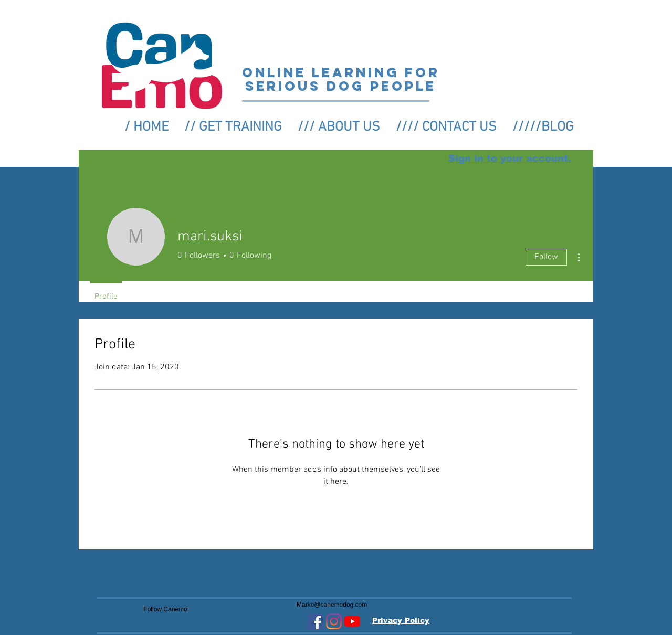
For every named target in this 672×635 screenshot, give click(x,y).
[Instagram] (334, 621)
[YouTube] (352, 621)
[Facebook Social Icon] (316, 621)
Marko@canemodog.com (332, 605)
